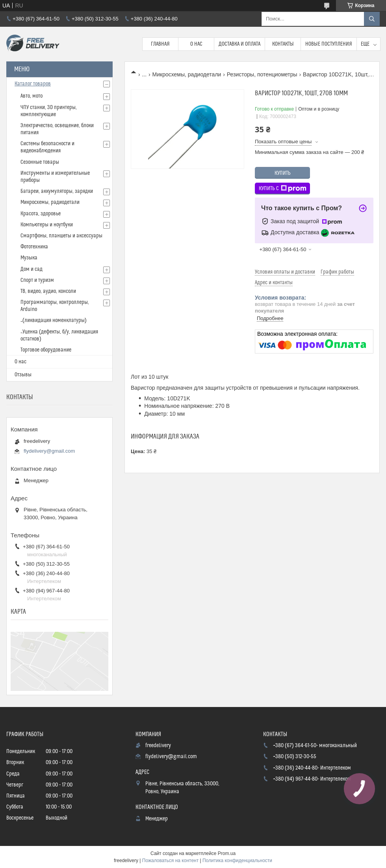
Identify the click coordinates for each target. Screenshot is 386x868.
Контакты (283, 44)
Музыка (29, 258)
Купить (283, 173)
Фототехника (34, 247)
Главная (160, 44)
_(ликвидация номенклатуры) (54, 320)
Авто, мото (32, 96)
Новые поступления (329, 44)
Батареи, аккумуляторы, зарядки (57, 191)
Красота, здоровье (41, 214)
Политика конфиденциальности (237, 861)
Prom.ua (227, 853)
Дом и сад (32, 269)
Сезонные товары (40, 162)
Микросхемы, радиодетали (187, 74)
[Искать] (372, 19)
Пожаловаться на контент (170, 861)
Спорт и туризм (37, 280)
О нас (196, 44)
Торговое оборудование (46, 350)
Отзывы (23, 375)
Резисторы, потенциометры (262, 74)
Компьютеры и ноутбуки (47, 225)
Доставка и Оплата (239, 44)
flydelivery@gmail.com (49, 451)
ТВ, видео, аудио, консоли (48, 291)
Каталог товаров (33, 84)
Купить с (283, 189)
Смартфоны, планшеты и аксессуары (61, 236)
